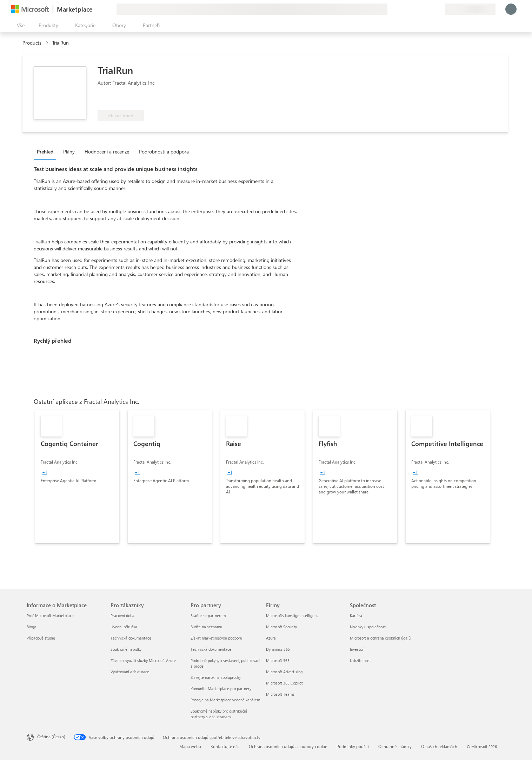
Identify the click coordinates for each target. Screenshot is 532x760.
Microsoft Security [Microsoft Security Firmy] (281, 627)
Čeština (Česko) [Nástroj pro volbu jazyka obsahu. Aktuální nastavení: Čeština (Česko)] (51, 736)
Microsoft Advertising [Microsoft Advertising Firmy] (284, 672)
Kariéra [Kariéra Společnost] (356, 615)
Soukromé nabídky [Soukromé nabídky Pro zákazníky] (126, 649)
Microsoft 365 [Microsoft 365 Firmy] (278, 660)
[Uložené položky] (431, 9)
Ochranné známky (395, 746)
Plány (69, 152)
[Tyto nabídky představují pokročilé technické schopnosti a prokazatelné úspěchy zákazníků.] (121, 99)
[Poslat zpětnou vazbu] (414, 9)
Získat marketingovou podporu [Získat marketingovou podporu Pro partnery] (216, 638)
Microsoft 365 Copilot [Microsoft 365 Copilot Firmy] (284, 683)
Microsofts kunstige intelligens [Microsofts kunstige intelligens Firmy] (292, 615)
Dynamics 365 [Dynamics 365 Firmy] (278, 649)
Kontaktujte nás (225, 746)
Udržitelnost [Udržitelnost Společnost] (360, 660)
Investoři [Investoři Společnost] (357, 649)
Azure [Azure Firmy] (271, 638)
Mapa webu (190, 746)
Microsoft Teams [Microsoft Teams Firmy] (280, 694)
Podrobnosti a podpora (164, 152)
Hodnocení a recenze (107, 152)
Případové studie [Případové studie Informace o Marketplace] (41, 638)
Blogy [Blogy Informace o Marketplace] (31, 627)
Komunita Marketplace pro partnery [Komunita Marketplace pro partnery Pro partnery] (221, 689)
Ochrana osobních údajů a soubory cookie (288, 746)
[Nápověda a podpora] (423, 9)
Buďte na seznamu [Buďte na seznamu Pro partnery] (206, 627)
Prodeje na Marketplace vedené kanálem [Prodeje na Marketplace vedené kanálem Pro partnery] (225, 700)
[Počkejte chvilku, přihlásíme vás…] (511, 9)
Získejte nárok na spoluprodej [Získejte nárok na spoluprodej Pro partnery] (216, 677)
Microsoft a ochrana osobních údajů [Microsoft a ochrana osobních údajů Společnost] (380, 638)
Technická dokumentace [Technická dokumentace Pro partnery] (211, 649)
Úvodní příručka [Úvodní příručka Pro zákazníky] (124, 627)
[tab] (47, 151)
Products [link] (32, 43)
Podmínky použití (353, 746)
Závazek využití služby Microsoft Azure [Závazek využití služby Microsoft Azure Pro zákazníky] (143, 660)
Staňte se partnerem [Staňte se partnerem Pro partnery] (208, 615)
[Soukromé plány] (439, 9)
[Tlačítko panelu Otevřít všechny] (19, 25)
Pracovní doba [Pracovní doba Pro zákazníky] (122, 615)
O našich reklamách (439, 746)
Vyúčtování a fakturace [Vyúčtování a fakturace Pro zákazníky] (130, 672)
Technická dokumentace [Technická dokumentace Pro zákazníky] (131, 638)
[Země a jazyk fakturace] (470, 9)
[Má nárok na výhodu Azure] (174, 99)
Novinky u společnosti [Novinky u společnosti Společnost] (368, 627)
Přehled (45, 152)
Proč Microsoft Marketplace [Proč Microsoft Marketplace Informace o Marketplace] (50, 615)
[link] (77, 477)
